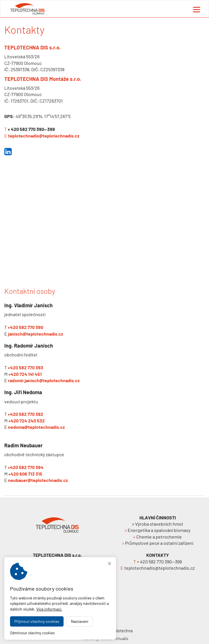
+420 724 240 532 (26, 421)
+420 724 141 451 (25, 374)
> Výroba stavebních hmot (158, 524)
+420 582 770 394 (26, 467)
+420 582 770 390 (25, 327)
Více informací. (49, 609)
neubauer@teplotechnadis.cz (38, 480)
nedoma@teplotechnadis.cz (36, 427)
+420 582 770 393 (25, 367)
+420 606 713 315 (25, 474)
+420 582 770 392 (25, 414)
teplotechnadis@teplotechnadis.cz (44, 136)
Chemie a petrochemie (157, 537)
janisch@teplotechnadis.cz (36, 334)
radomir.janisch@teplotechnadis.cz (44, 380)
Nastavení (80, 621)
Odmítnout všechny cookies (32, 633)
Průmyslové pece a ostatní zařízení (158, 543)
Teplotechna (122, 631)
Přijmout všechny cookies (37, 621)
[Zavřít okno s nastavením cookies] (110, 564)
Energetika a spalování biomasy (157, 530)
